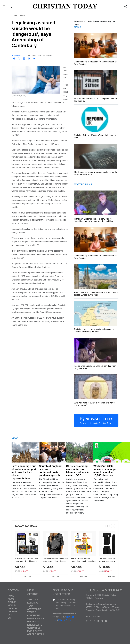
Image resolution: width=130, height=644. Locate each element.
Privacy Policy (36, 619)
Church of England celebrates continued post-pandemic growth (50, 471)
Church (12, 608)
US (9, 618)
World (12, 605)
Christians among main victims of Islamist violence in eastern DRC (78, 471)
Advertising (34, 609)
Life (10, 615)
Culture (13, 612)
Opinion (12, 602)
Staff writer (16, 56)
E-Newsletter (35, 625)
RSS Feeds (33, 622)
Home (14, 15)
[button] (4, 7)
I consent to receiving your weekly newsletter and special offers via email (66, 604)
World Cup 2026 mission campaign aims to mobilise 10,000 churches (105, 471)
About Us (33, 600)
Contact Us (34, 628)
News (22, 15)
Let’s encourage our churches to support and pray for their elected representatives (24, 472)
